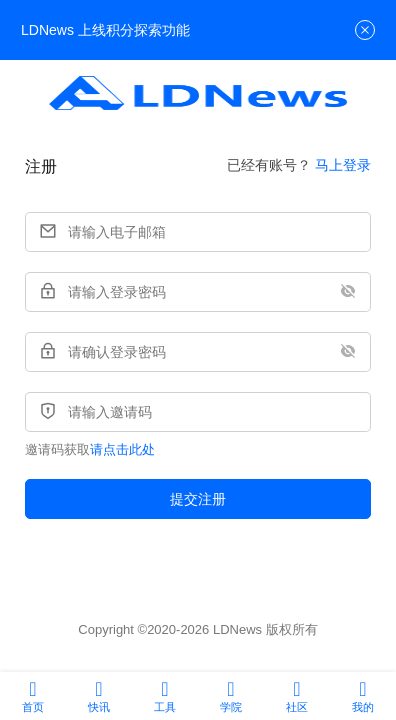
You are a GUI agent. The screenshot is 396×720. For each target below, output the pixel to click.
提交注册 (198, 499)
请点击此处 (122, 449)
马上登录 (343, 165)
